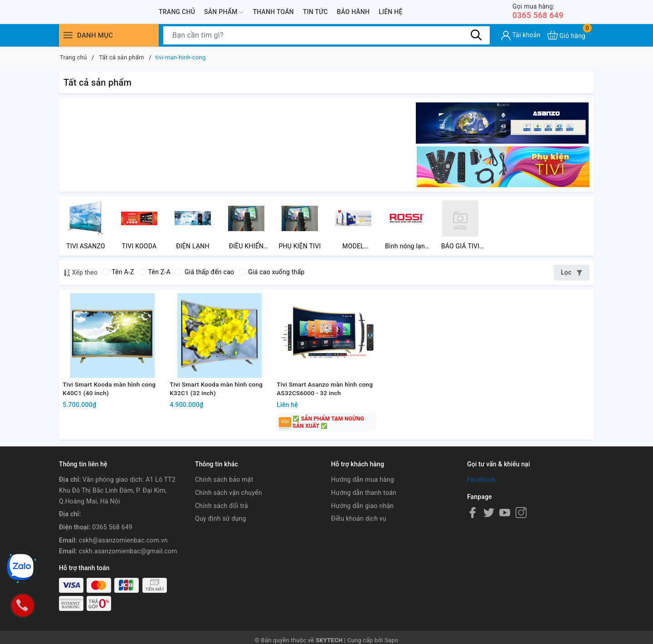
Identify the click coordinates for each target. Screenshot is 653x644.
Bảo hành (353, 12)
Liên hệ (390, 12)
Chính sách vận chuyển (229, 512)
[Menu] (68, 36)
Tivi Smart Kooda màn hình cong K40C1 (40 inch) (111, 407)
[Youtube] (505, 532)
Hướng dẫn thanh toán (364, 512)
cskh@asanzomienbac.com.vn (123, 560)
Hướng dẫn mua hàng (363, 499)
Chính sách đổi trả (222, 525)
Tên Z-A (155, 276)
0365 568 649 (541, 12)
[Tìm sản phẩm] (326, 37)
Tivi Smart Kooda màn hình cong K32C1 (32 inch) (218, 407)
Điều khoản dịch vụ (359, 538)
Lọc (572, 276)
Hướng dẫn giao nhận (362, 525)
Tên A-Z (118, 276)
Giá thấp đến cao (205, 276)
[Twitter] (489, 532)
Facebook (481, 499)
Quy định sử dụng (221, 538)
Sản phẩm (224, 13)
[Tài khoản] (521, 37)
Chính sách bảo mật (224, 499)
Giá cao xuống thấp (271, 276)
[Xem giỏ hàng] (566, 36)
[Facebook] (473, 532)
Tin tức (315, 12)
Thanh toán (273, 12)
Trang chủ (177, 12)
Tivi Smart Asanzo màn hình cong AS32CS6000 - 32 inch (319, 407)
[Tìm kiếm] (476, 36)
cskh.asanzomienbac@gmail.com (128, 571)
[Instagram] (521, 532)
